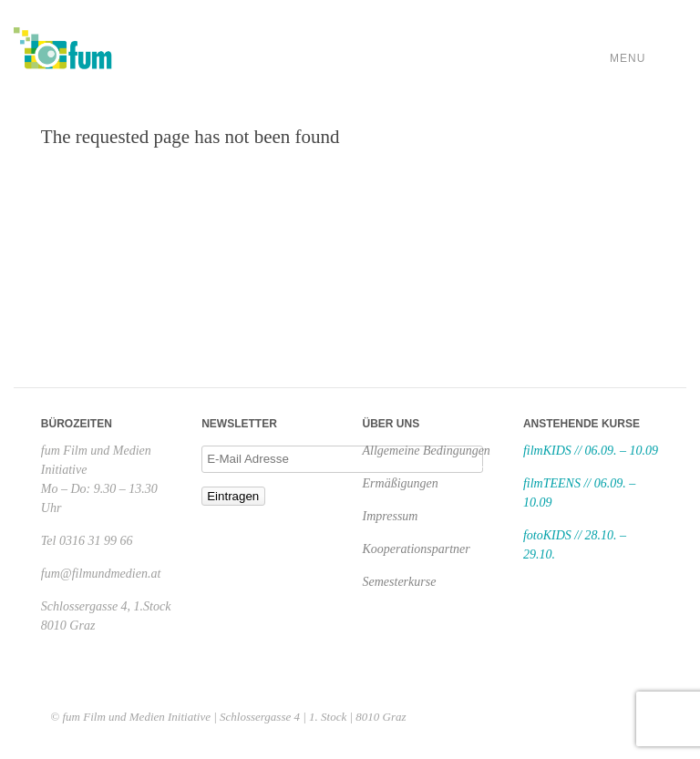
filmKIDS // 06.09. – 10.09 (591, 451)
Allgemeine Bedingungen (427, 451)
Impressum (391, 516)
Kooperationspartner (417, 549)
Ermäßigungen (401, 483)
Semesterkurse (400, 582)
